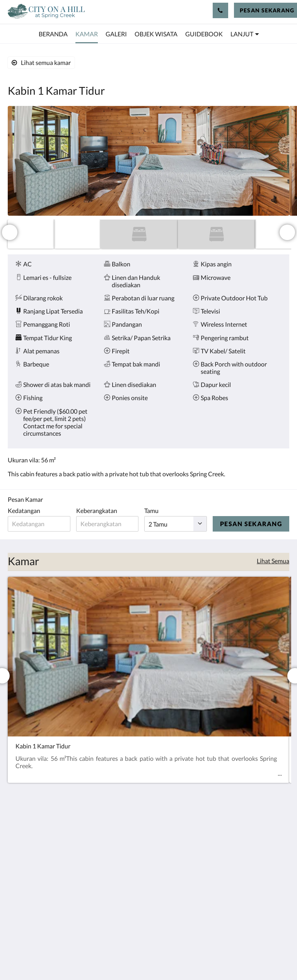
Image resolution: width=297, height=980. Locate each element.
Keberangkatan (97, 510)
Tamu (154, 510)
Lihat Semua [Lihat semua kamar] (273, 561)
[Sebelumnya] (10, 232)
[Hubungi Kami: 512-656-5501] (220, 10)
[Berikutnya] (287, 232)
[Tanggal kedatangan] (39, 524)
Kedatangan (24, 510)
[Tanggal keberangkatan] (109, 524)
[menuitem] (53, 34)
